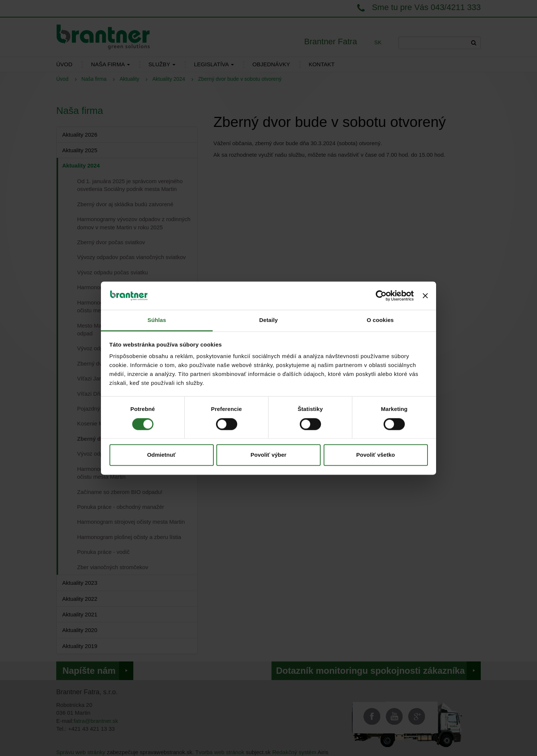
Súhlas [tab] (157, 320)
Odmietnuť (161, 455)
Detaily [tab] (268, 320)
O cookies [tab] (380, 320)
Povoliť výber (268, 455)
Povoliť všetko (376, 455)
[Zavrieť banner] (425, 296)
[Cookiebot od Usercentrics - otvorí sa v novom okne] (381, 296)
